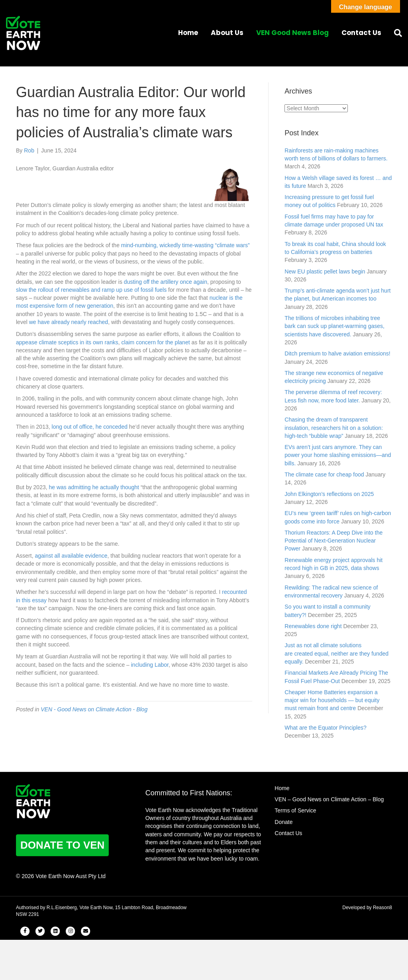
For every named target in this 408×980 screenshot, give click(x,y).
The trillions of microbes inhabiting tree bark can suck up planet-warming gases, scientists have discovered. (334, 326)
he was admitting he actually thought (94, 487)
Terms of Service (295, 810)
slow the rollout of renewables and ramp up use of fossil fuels (91, 290)
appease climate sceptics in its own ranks (67, 342)
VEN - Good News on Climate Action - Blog (94, 709)
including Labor (150, 665)
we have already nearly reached (69, 322)
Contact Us (361, 33)
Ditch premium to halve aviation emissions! (337, 353)
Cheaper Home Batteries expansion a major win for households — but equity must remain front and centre (332, 700)
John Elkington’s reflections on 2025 (329, 494)
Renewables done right (313, 626)
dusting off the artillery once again (166, 282)
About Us (227, 33)
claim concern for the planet (156, 342)
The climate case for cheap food (324, 474)
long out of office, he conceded (90, 427)
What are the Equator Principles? (325, 728)
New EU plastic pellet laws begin (325, 271)
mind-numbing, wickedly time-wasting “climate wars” (185, 245)
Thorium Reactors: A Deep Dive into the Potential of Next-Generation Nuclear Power (333, 541)
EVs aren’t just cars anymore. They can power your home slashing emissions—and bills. (338, 455)
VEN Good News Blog (292, 33)
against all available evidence (71, 556)
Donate (283, 822)
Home (188, 33)
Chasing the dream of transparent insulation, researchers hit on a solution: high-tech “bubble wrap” (334, 428)
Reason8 (382, 908)
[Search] (395, 33)
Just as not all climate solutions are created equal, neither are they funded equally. (336, 653)
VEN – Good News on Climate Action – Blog (329, 799)
